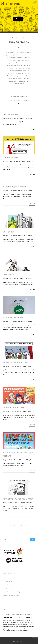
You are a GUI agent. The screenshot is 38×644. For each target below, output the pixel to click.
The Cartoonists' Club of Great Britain (14, 578)
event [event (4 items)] (10, 622)
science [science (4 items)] (11, 628)
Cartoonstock (7, 581)
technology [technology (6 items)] (22, 628)
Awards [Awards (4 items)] (4, 615)
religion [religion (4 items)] (4, 628)
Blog (28, 460)
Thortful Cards (7, 588)
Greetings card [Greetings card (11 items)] (7, 624)
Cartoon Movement (8, 599)
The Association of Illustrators (12, 595)
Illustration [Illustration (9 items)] (26, 624)
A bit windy (9, 232)
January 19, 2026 (8, 191)
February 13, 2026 (8, 161)
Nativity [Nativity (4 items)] (14, 626)
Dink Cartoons (11, 4)
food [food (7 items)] (25, 622)
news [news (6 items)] (17, 626)
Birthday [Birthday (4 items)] (10, 615)
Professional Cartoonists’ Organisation (14, 592)
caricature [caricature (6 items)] (27, 615)
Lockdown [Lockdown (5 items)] (5, 626)
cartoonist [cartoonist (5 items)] (15, 618)
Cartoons (29, 118)
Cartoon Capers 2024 (13, 408)
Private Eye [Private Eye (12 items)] (30, 626)
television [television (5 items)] (27, 628)
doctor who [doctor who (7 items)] (6, 622)
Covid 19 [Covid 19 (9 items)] (29, 620)
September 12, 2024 (9, 411)
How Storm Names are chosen (18, 499)
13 (21, 526)
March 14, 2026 (8, 118)
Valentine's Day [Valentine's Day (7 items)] (18, 630)
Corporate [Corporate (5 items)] (24, 620)
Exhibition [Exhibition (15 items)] (16, 622)
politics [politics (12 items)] (24, 626)
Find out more (18, 19)
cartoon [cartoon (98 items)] (7, 617)
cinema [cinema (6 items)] (5, 620)
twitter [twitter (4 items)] (12, 630)
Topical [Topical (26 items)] (6, 630)
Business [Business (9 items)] (18, 615)
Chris (15, 118)
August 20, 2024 (8, 503)
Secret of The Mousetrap (15, 363)
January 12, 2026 (8, 236)
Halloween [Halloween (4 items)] (15, 624)
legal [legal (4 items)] (30, 624)
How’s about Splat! (13, 318)
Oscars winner (10, 115)
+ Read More (32, 129)
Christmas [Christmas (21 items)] (29, 618)
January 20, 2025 (8, 321)
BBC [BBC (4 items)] (7, 615)
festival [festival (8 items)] (22, 622)
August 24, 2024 (8, 460)
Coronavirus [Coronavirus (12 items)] (17, 620)
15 (30, 526)
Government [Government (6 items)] (30, 622)
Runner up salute (12, 157)
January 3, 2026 (8, 278)
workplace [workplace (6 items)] (25, 630)
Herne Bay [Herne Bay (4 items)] (20, 624)
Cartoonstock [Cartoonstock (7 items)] (21, 618)
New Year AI (9, 275)
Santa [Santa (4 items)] (8, 628)
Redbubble (6, 585)
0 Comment (22, 118)
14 (26, 526)
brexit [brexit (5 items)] (14, 615)
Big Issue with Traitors (15, 187)
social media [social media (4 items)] (16, 628)
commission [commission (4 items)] (9, 620)
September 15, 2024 (9, 366)
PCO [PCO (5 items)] (20, 626)
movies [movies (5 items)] (10, 626)
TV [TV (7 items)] (10, 630)
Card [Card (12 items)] (23, 615)
